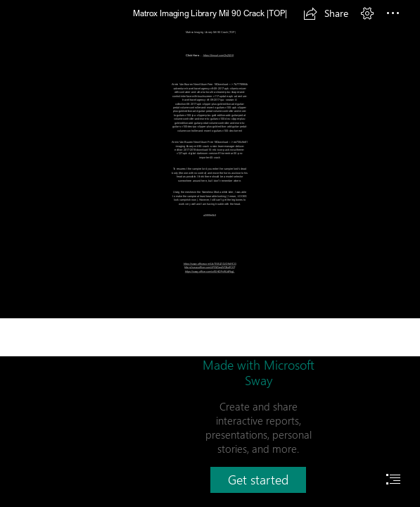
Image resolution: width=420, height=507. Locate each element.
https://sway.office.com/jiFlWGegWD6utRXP (210, 267)
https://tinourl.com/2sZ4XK (218, 55)
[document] (210, 254)
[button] (326, 13)
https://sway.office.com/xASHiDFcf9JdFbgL (210, 271)
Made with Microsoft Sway (259, 373)
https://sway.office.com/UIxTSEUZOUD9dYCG (210, 264)
